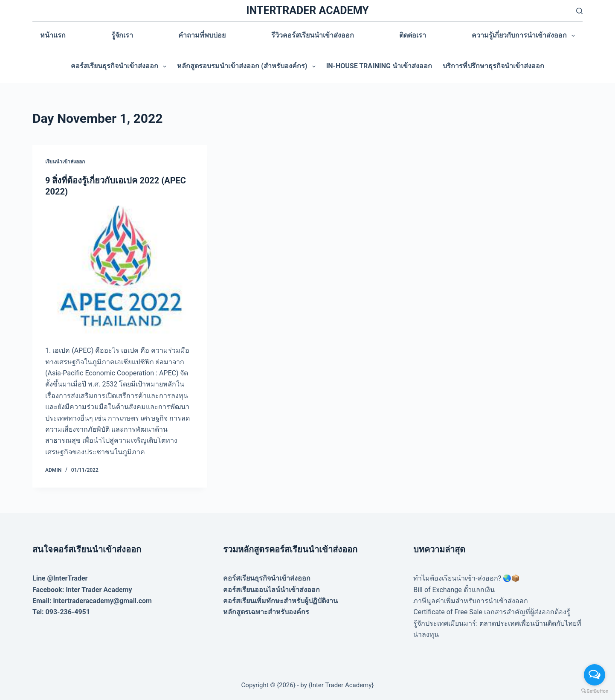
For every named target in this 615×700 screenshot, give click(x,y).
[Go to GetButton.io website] (595, 691)
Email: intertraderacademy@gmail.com (92, 601)
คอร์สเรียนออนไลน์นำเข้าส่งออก (271, 590)
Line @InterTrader (60, 578)
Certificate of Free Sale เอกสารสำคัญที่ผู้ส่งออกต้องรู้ (492, 612)
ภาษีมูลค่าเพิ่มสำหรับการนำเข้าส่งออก (471, 601)
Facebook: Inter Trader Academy (82, 590)
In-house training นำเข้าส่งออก (379, 66)
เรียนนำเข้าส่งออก (65, 162)
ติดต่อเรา (413, 35)
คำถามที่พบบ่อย (202, 35)
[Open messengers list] (595, 675)
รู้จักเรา (122, 35)
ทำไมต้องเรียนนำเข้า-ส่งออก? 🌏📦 (467, 578)
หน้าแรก (53, 35)
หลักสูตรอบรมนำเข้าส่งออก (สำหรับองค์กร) (248, 67)
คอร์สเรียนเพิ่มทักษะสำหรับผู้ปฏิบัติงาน (280, 601)
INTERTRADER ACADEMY (307, 10)
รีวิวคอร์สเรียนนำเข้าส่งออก (313, 35)
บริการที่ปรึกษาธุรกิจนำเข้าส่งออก (493, 66)
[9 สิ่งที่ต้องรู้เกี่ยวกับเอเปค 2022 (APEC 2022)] (120, 271)
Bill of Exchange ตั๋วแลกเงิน (454, 590)
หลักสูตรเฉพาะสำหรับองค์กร (266, 612)
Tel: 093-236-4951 (61, 612)
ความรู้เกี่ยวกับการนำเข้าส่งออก (525, 36)
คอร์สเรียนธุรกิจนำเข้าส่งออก (120, 67)
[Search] (579, 11)
